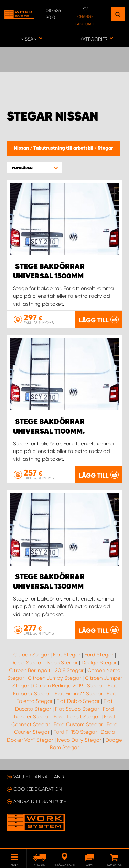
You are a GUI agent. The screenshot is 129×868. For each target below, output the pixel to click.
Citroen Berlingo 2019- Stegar (68, 686)
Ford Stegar (99, 655)
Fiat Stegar (67, 655)
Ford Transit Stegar (77, 717)
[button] (34, 168)
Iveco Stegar (62, 663)
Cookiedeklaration (38, 789)
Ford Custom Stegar (78, 724)
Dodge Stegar (99, 663)
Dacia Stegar (27, 663)
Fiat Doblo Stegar (78, 701)
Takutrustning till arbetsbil (64, 148)
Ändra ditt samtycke (40, 801)
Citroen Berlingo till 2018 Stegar (46, 670)
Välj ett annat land (39, 777)
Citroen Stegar (31, 655)
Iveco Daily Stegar (79, 740)
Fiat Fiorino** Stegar (79, 694)
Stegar (105, 148)
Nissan (22, 148)
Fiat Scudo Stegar (77, 709)
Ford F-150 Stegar (75, 732)
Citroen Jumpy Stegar (55, 678)
